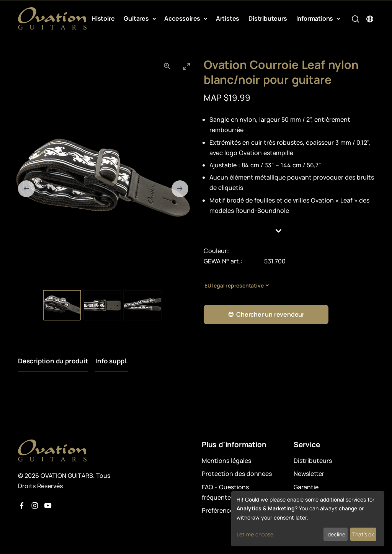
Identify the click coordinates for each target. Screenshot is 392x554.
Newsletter (309, 474)
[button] (289, 231)
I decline (335, 534)
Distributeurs (268, 18)
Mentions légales (226, 461)
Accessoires (183, 18)
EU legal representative (234, 285)
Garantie (306, 487)
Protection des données (237, 474)
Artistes (228, 18)
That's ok (363, 534)
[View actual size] (167, 66)
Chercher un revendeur (266, 315)
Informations (315, 18)
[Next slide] (180, 189)
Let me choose (255, 534)
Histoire (103, 18)
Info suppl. (112, 361)
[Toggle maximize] (186, 66)
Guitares (137, 18)
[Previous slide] (26, 189)
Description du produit (53, 361)
